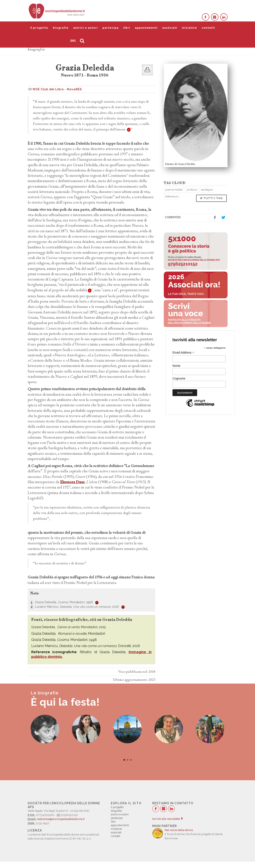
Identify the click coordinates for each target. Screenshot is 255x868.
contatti (208, 28)
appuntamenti (146, 28)
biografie (61, 28)
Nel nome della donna (179, 830)
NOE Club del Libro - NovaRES (57, 89)
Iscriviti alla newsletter (167, 819)
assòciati (170, 28)
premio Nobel (174, 190)
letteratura (172, 196)
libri (127, 28)
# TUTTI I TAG (211, 198)
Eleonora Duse (72, 482)
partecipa (111, 28)
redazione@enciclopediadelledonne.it (61, 819)
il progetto (39, 28)
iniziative (189, 28)
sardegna (207, 190)
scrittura (192, 190)
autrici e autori (85, 28)
